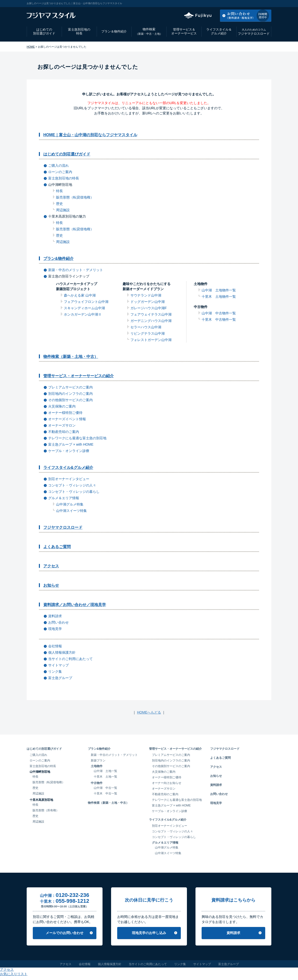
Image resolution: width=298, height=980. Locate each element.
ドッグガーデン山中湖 (148, 302)
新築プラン (98, 760)
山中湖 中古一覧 (105, 788)
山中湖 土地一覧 (105, 771)
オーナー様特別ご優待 (65, 413)
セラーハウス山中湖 (146, 327)
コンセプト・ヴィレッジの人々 (72, 485)
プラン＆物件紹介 (114, 31)
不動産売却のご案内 (64, 432)
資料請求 (55, 616)
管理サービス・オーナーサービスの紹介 (79, 376)
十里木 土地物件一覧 (219, 297)
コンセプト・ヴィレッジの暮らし (74, 492)
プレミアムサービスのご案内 (70, 387)
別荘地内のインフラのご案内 (70, 394)
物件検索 (149, 31)
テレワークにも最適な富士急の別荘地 (77, 438)
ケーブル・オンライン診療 (69, 451)
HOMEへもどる (149, 712)
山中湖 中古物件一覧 (219, 313)
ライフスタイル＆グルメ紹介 (219, 32)
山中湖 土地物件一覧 (219, 290)
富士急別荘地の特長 (79, 32)
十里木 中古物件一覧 (219, 319)
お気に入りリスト (258, 3)
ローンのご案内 (60, 172)
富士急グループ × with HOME (71, 444)
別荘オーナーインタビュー (69, 479)
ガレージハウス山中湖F (149, 308)
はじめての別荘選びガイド (44, 32)
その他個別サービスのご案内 (70, 400)
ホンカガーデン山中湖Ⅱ (83, 314)
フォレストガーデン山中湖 (151, 340)
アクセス (232, 3)
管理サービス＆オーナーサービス (184, 32)
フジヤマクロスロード (254, 32)
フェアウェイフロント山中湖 (86, 302)
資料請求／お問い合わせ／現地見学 (75, 605)
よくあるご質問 (57, 547)
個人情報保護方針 (62, 652)
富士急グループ (60, 678)
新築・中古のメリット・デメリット (76, 270)
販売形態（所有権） (46, 810)
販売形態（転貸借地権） (75, 197)
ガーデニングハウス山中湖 (151, 321)
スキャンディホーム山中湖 (84, 308)
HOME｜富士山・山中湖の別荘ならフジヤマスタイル (90, 135)
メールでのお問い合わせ (65, 933)
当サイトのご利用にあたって (70, 659)
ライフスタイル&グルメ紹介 (68, 468)
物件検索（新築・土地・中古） (71, 357)
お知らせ (51, 585)
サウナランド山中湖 (146, 295)
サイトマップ (58, 665)
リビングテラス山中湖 (148, 333)
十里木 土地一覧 (105, 777)
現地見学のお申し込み (149, 933)
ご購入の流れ (58, 165)
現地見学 (55, 629)
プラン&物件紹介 (58, 259)
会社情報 (55, 646)
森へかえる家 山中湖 (80, 295)
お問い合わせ (58, 622)
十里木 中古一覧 (105, 793)
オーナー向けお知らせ (167, 783)
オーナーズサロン (62, 425)
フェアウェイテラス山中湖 (151, 314)
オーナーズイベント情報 (67, 419)
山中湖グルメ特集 (70, 504)
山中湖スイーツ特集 (71, 511)
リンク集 (55, 672)
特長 (59, 191)
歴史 (59, 204)
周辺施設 (63, 210)
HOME (31, 47)
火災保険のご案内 (62, 406)
